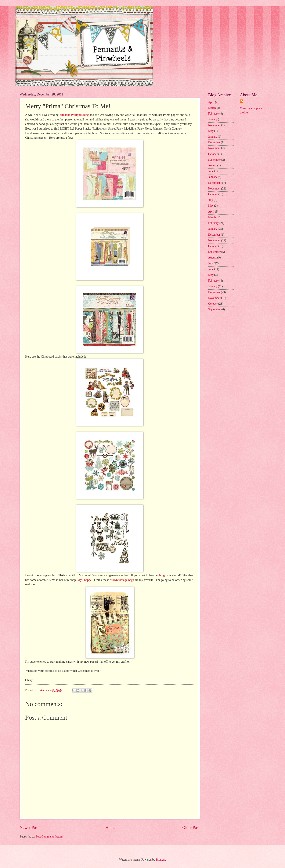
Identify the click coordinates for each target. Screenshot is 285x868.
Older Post (191, 827)
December (214, 142)
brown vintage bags (122, 580)
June (211, 171)
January (213, 119)
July (211, 200)
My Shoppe (85, 580)
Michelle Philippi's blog (74, 115)
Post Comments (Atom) (50, 837)
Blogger (160, 860)
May (211, 131)
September (214, 160)
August (212, 165)
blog (162, 575)
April (211, 102)
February (213, 114)
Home (110, 827)
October (213, 154)
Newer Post (29, 827)
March (212, 108)
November (214, 125)
